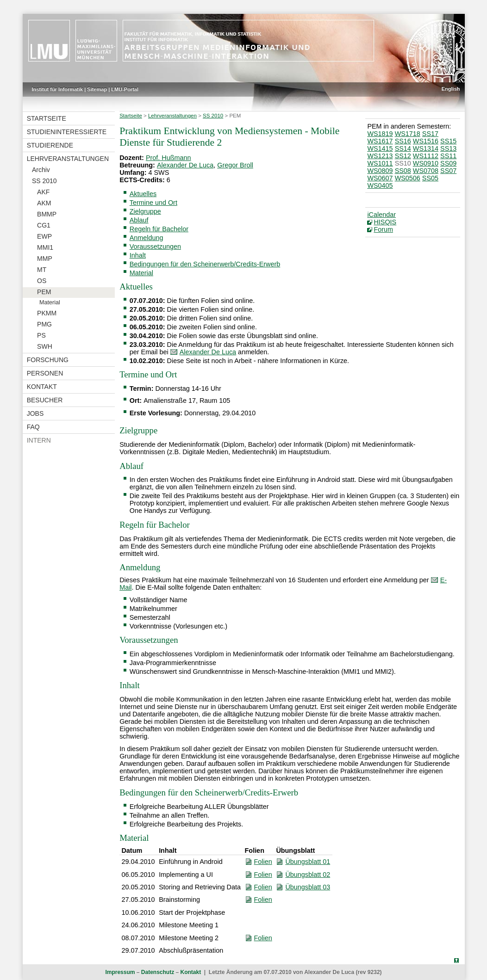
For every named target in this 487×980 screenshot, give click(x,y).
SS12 (403, 156)
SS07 (448, 171)
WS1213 (380, 156)
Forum (383, 229)
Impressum (120, 972)
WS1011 (380, 163)
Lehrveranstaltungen (68, 159)
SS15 (448, 141)
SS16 (403, 141)
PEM (44, 292)
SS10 (403, 163)
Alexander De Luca (185, 165)
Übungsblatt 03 (308, 887)
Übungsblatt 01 (308, 862)
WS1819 (380, 134)
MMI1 (45, 247)
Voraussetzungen (155, 247)
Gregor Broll (235, 165)
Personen (45, 373)
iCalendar (381, 215)
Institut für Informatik (58, 89)
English (451, 89)
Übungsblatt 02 (308, 875)
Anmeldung (147, 238)
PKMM (47, 313)
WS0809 (380, 171)
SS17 (430, 134)
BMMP (47, 214)
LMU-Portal (125, 89)
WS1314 (426, 148)
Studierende (50, 145)
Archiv (41, 170)
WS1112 (426, 156)
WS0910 (426, 163)
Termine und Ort (153, 203)
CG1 (44, 225)
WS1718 (408, 134)
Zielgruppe (145, 211)
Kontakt (42, 387)
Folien (263, 862)
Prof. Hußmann (169, 158)
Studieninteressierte (67, 132)
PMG (44, 324)
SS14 (403, 148)
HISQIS (385, 222)
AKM (44, 203)
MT (42, 270)
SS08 (403, 171)
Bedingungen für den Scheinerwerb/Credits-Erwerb (205, 264)
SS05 (430, 178)
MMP (45, 259)
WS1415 (380, 148)
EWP (44, 236)
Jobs (35, 413)
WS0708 (426, 171)
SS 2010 (44, 181)
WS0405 (380, 185)
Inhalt (138, 255)
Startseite (47, 118)
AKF (43, 192)
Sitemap (97, 89)
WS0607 (380, 178)
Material (50, 302)
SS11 (448, 156)
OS (42, 281)
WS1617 (380, 141)
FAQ (33, 427)
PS (41, 335)
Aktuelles (143, 194)
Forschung (48, 360)
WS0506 (408, 178)
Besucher (45, 400)
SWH (45, 346)
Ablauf (139, 220)
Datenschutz (158, 972)
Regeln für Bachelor (159, 229)
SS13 (448, 148)
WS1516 (426, 141)
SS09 (448, 163)
